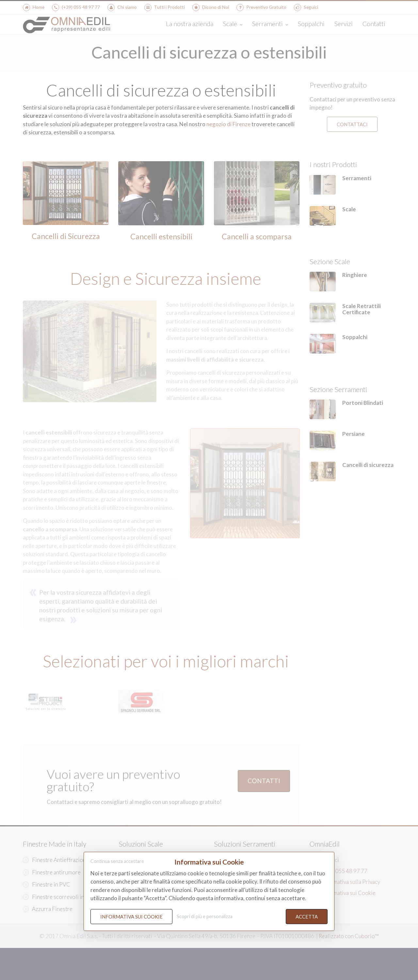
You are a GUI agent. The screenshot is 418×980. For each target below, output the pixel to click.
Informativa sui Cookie (131, 917)
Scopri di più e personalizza (205, 916)
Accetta (307, 917)
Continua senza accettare (117, 861)
